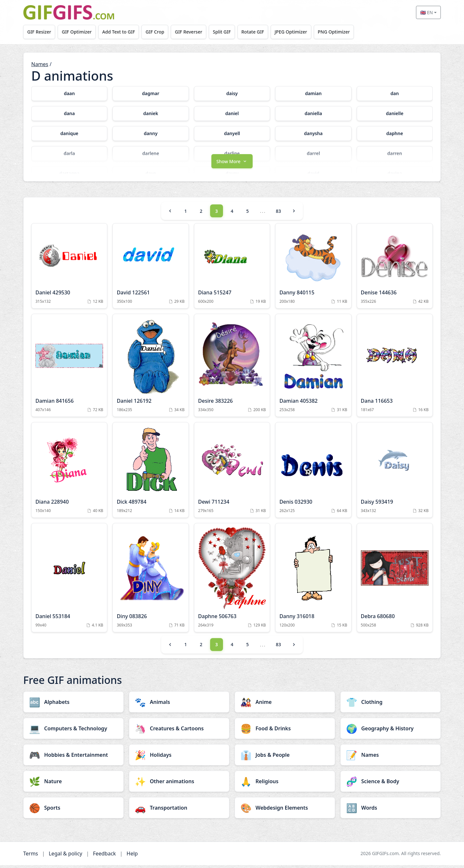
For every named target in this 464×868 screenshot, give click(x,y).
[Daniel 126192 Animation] (150, 368)
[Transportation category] (179, 811)
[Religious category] (285, 784)
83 (278, 214)
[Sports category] (73, 811)
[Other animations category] (179, 784)
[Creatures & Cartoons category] (179, 731)
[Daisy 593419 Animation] (395, 473)
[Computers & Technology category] (73, 731)
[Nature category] (73, 784)
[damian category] (313, 94)
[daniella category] (313, 113)
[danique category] (69, 133)
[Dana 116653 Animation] (395, 368)
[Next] (294, 214)
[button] (232, 163)
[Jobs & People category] (285, 758)
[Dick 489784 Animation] (150, 473)
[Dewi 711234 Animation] (232, 473)
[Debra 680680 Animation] (395, 580)
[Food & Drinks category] (285, 731)
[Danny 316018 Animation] (313, 580)
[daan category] (69, 94)
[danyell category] (232, 133)
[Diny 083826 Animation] (150, 580)
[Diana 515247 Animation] (232, 269)
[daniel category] (232, 113)
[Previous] (170, 214)
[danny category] (150, 133)
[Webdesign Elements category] (285, 811)
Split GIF (226, 32)
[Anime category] (285, 705)
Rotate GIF (258, 32)
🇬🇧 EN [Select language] (426, 12)
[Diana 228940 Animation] (69, 473)
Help (132, 856)
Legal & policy (65, 856)
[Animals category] (179, 705)
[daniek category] (150, 113)
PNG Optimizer (341, 32)
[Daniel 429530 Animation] (69, 269)
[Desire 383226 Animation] (232, 368)
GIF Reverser (193, 32)
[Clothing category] (391, 705)
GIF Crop (158, 32)
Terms (31, 856)
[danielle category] (395, 113)
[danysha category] (313, 133)
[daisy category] (232, 94)
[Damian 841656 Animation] (69, 368)
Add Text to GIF (121, 32)
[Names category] (391, 758)
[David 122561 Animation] (150, 269)
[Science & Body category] (391, 784)
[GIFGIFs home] (69, 12)
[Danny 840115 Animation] (313, 269)
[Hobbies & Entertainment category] (73, 758)
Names (40, 64)
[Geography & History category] (391, 731)
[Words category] (391, 811)
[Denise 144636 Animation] (395, 269)
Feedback (104, 856)
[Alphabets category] (73, 705)
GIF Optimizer (78, 32)
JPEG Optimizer (297, 32)
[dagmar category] (150, 94)
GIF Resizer (40, 32)
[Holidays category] (179, 758)
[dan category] (395, 94)
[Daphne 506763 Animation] (232, 580)
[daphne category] (395, 133)
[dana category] (69, 113)
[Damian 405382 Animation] (313, 368)
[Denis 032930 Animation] (313, 473)
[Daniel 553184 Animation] (69, 580)
